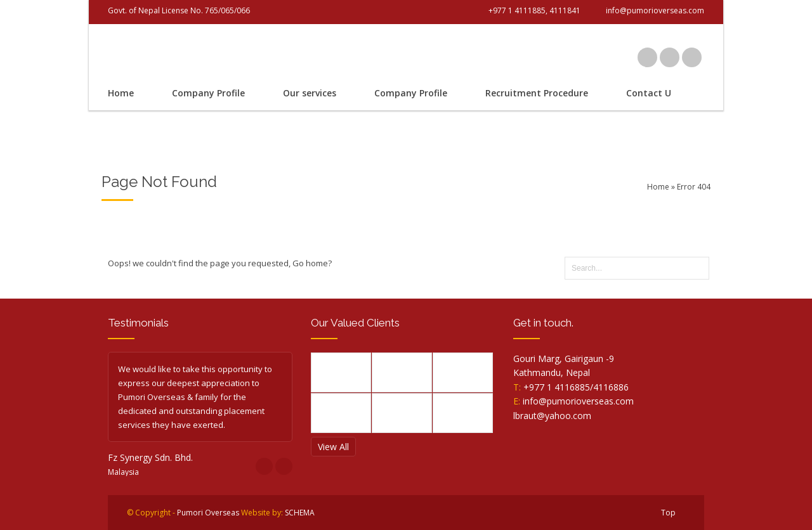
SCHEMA (300, 513)
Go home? (312, 263)
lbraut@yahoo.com (552, 416)
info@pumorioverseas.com (578, 401)
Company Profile (208, 93)
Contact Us (651, 93)
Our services (310, 93)
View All (333, 447)
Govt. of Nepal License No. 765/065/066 (179, 10)
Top (668, 513)
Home (121, 93)
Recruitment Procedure (537, 93)
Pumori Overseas (208, 513)
